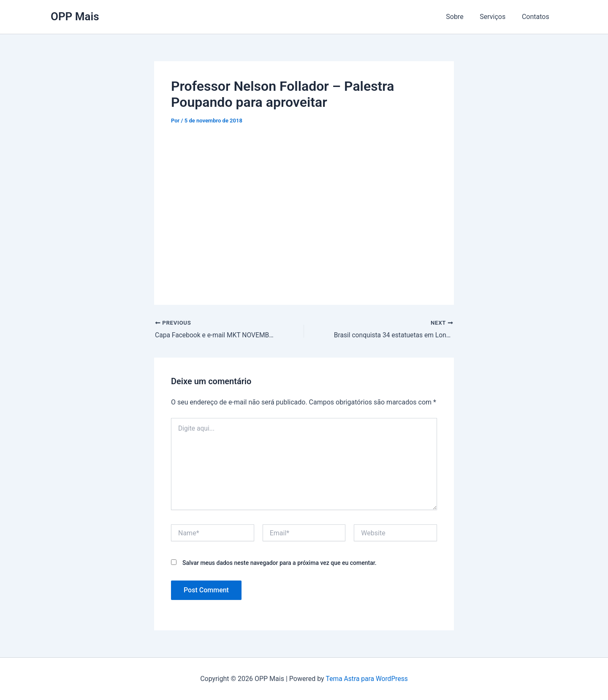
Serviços (497, 17)
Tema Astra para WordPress (367, 679)
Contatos (537, 17)
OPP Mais (75, 16)
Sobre (462, 17)
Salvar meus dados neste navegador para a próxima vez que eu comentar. (280, 563)
